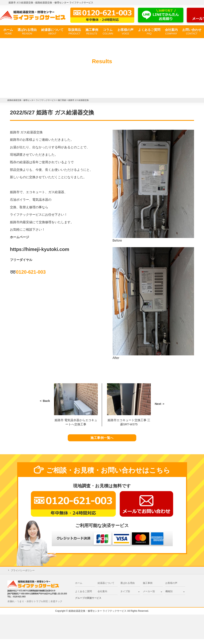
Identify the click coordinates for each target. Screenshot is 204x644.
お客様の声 (126, 32)
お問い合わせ (192, 32)
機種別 (169, 596)
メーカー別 (149, 596)
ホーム (8, 32)
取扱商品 (75, 32)
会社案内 (171, 32)
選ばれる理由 (27, 32)
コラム (108, 32)
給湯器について (52, 32)
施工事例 (92, 32)
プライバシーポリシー (23, 575)
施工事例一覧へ (102, 440)
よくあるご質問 (149, 32)
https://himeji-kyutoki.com (40, 249)
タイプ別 (125, 596)
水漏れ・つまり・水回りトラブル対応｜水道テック (35, 606)
